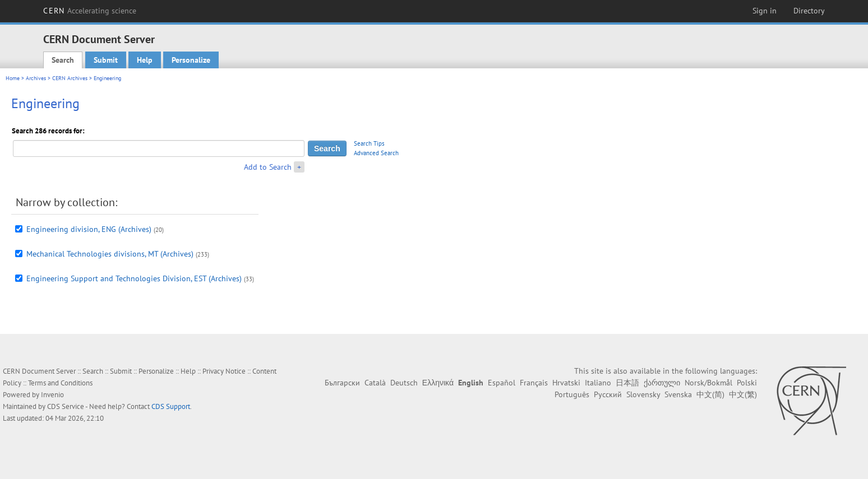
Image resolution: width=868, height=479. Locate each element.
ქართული (662, 383)
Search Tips (369, 143)
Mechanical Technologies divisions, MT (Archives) (110, 254)
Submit (106, 60)
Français (534, 383)
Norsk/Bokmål (708, 383)
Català (375, 383)
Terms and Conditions (60, 383)
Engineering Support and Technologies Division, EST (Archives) (134, 278)
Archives (36, 78)
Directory (809, 11)
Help (145, 60)
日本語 (627, 383)
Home (13, 78)
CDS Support (171, 406)
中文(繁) (743, 394)
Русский (608, 394)
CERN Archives (70, 78)
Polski (747, 383)
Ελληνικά (438, 383)
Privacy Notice (224, 371)
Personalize (191, 60)
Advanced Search (376, 153)
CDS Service (66, 406)
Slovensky (643, 394)
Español (502, 383)
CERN (90, 11)
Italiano (598, 383)
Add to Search (268, 167)
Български (342, 383)
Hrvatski (566, 383)
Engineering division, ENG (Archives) (89, 229)
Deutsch (404, 383)
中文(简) (710, 394)
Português (572, 394)
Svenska (678, 394)
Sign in (765, 11)
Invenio (52, 395)
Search (63, 60)
